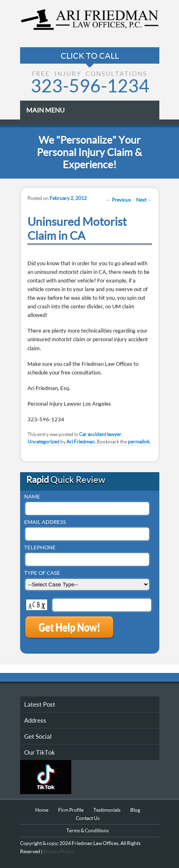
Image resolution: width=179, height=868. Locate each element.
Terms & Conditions (87, 830)
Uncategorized (43, 442)
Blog (135, 810)
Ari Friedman (80, 442)
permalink (139, 442)
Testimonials (107, 810)
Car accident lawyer (100, 434)
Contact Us (88, 818)
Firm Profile (71, 810)
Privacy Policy (58, 851)
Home (42, 810)
